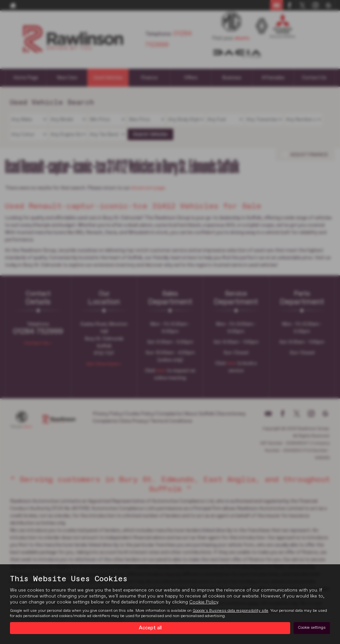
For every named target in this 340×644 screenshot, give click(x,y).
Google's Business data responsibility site (230, 610)
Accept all (150, 628)
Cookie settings (312, 628)
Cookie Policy (204, 602)
